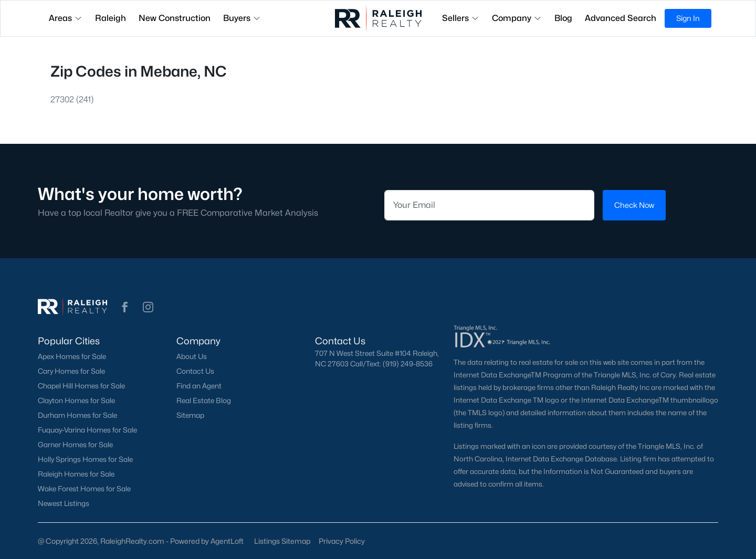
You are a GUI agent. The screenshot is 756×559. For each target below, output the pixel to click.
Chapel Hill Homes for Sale (81, 386)
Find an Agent (199, 386)
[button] (125, 307)
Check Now (634, 205)
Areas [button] (66, 18)
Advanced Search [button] (621, 18)
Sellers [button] (461, 18)
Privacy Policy (342, 541)
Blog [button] (563, 18)
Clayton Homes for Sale (76, 400)
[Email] (489, 205)
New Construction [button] (175, 18)
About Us (192, 356)
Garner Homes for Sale (75, 445)
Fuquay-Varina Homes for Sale (87, 430)
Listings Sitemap (282, 541)
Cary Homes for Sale (71, 371)
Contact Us (195, 371)
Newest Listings (64, 503)
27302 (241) (72, 99)
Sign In (688, 18)
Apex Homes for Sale (72, 356)
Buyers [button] (242, 18)
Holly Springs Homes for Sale (85, 459)
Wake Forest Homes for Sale (84, 489)
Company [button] (517, 18)
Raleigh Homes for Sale (76, 474)
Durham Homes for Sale (77, 415)
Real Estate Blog (204, 400)
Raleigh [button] (111, 18)
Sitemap (190, 415)
